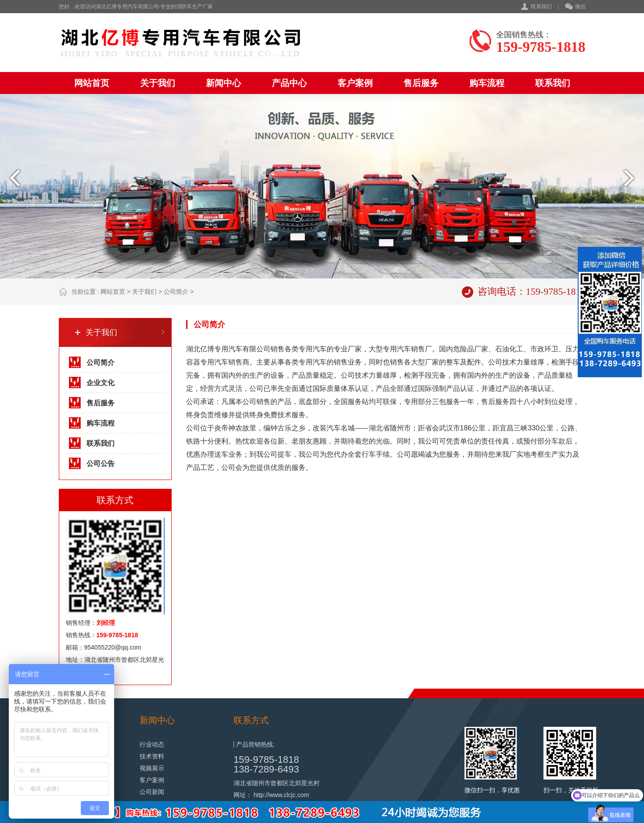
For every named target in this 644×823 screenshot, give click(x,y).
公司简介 (176, 292)
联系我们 (541, 7)
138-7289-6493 (266, 769)
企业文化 (101, 383)
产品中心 (289, 83)
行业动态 (152, 744)
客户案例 (355, 83)
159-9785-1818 (266, 760)
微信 (575, 7)
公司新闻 (152, 792)
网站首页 (92, 83)
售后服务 (421, 83)
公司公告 (101, 464)
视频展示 (152, 768)
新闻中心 (223, 83)
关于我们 (158, 83)
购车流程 (487, 83)
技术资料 (152, 756)
